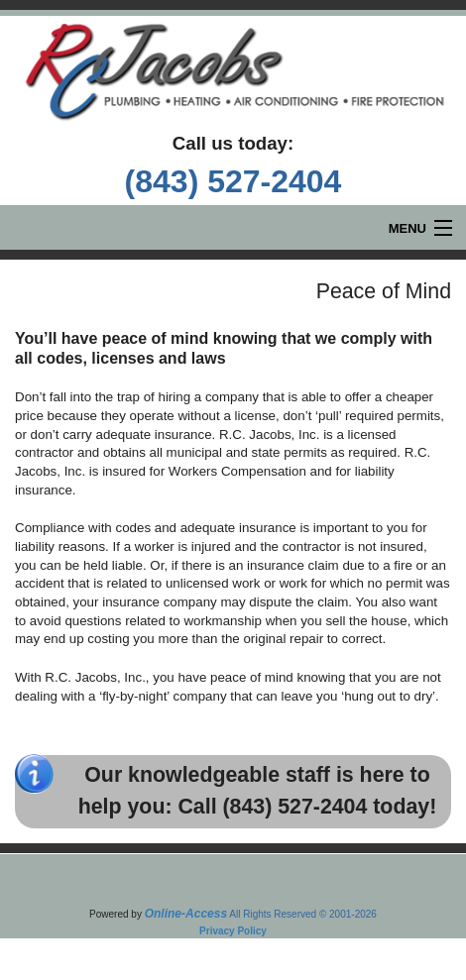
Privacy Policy (233, 931)
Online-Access (186, 914)
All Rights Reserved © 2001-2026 (303, 914)
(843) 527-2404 (233, 181)
